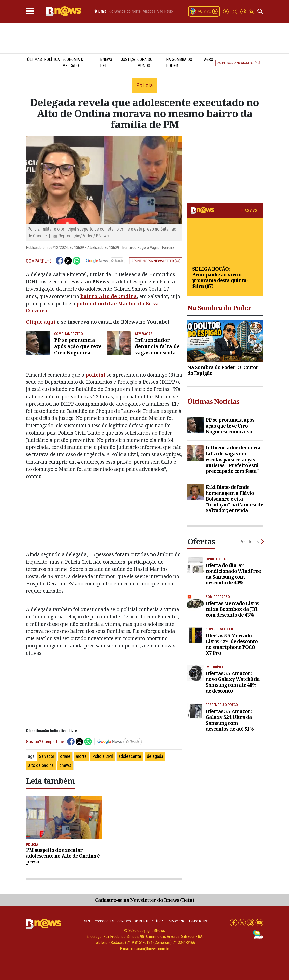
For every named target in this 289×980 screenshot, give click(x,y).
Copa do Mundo (145, 63)
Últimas (35, 60)
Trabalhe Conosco (94, 921)
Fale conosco (121, 921)
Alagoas (149, 11)
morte (81, 756)
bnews (65, 765)
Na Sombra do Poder (179, 63)
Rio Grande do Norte (125, 11)
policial (95, 375)
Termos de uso (198, 921)
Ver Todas (250, 542)
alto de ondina (41, 765)
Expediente (141, 921)
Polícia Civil (103, 756)
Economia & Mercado (73, 63)
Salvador (47, 756)
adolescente (130, 756)
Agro (209, 60)
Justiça (128, 60)
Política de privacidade (168, 921)
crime (65, 756)
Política (52, 60)
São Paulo (165, 11)
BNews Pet (106, 63)
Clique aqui (41, 322)
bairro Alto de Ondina (109, 296)
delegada (155, 756)
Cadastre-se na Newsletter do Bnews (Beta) (145, 900)
